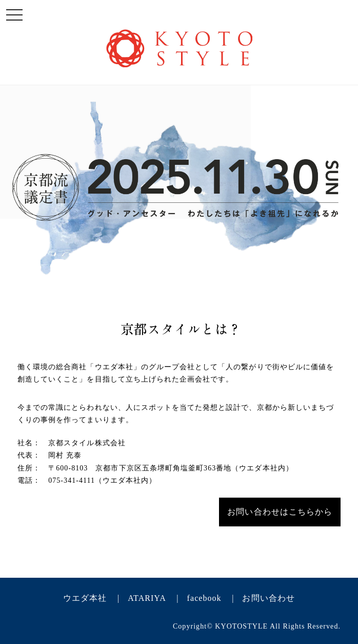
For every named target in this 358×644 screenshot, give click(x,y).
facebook (204, 598)
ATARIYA (147, 598)
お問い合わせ (268, 598)
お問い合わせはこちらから (280, 512)
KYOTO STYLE (179, 48)
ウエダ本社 (85, 598)
